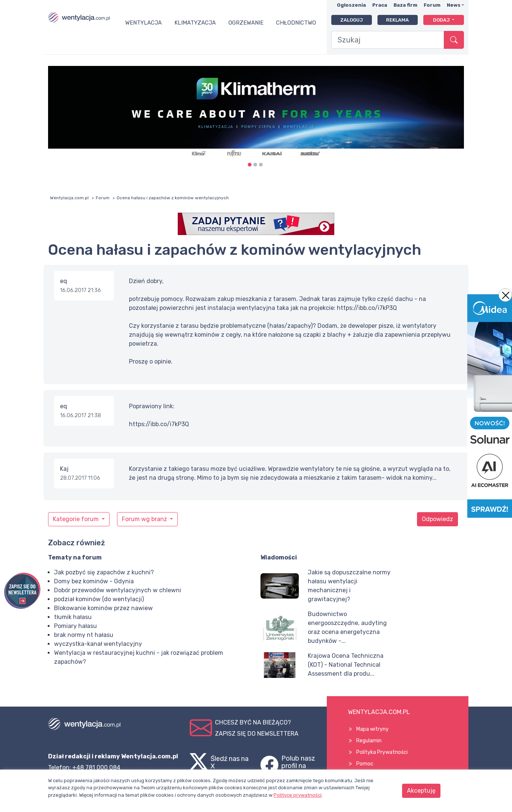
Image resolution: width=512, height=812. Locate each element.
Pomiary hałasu (75, 626)
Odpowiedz (437, 519)
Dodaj (442, 20)
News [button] (454, 5)
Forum (432, 5)
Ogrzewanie (246, 23)
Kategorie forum (77, 519)
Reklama (397, 20)
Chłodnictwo (296, 23)
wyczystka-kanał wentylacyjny (98, 644)
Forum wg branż (145, 519)
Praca (380, 5)
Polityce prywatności (298, 795)
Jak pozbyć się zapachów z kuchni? (104, 572)
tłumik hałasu (73, 617)
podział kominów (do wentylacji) (99, 599)
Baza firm (405, 5)
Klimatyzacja (195, 23)
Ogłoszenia (351, 5)
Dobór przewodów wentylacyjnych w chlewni (118, 590)
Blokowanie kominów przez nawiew (103, 608)
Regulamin (369, 741)
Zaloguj (352, 20)
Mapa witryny (372, 729)
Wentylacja (143, 23)
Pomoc (365, 764)
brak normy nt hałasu (84, 635)
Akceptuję (421, 791)
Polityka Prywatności (382, 752)
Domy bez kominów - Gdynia (94, 581)
